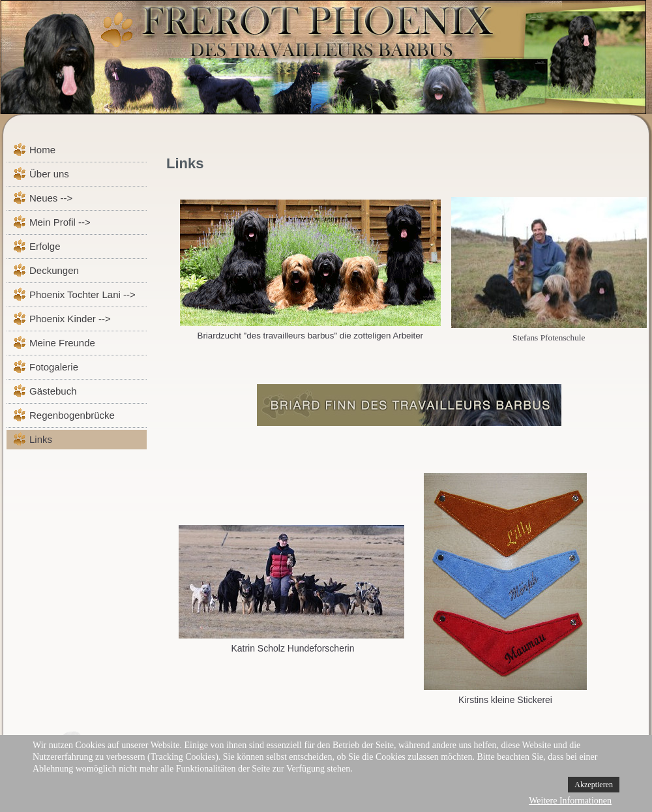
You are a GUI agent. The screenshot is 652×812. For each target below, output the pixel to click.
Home (42, 150)
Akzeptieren (594, 785)
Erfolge (45, 246)
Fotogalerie (54, 367)
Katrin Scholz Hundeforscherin (292, 648)
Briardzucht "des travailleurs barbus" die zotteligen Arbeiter (311, 336)
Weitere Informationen (570, 801)
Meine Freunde (62, 343)
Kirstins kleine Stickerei (505, 700)
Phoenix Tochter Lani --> (82, 294)
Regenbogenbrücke (72, 415)
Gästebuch (53, 391)
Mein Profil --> (60, 222)
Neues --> (51, 198)
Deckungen (54, 270)
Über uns (49, 174)
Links (41, 439)
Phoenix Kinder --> (70, 319)
